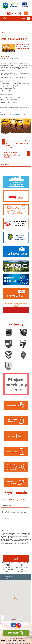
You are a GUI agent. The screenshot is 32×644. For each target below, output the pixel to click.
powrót (5, 165)
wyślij (16, 558)
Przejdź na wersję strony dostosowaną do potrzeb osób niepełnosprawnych (9, 13)
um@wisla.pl (22, 572)
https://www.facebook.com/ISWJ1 (17, 114)
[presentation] (15, 552)
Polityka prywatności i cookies (9, 640)
